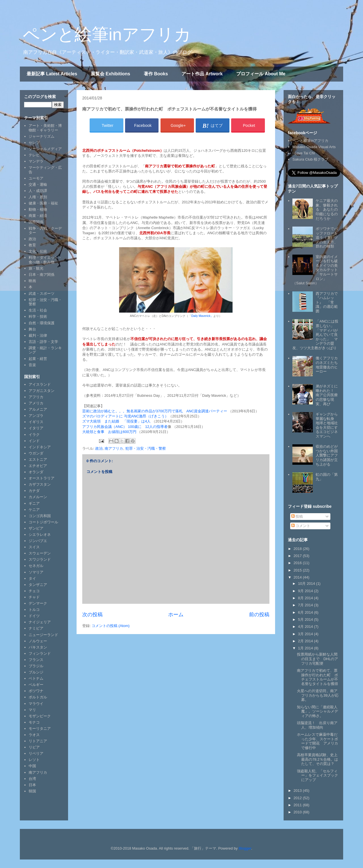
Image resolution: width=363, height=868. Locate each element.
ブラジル (36, 666)
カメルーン (38, 497)
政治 (99, 448)
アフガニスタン (42, 391)
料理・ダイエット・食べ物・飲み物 (45, 260)
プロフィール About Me (261, 74)
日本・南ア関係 (42, 275)
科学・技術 (38, 316)
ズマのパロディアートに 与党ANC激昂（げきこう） (125, 416)
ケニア (34, 510)
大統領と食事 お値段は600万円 (109, 432)
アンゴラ (36, 416)
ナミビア (36, 628)
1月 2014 (306, 648)
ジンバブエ (38, 541)
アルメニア (38, 409)
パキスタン (38, 647)
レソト (34, 760)
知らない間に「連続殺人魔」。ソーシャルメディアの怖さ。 (317, 711)
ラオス (34, 735)
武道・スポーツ (42, 294)
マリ (32, 710)
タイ (32, 578)
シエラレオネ (40, 535)
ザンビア (36, 528)
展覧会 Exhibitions (110, 74)
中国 (32, 766)
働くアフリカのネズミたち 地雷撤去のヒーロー (329, 365)
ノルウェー (38, 641)
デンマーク (38, 603)
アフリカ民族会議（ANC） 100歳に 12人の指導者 (125, 427)
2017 (298, 556)
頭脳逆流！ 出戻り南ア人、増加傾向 (317, 725)
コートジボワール (43, 522)
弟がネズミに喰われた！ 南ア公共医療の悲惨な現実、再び (327, 395)
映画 (32, 281)
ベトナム (36, 678)
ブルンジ (36, 672)
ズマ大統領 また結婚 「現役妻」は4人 (116, 421)
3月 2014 (306, 634)
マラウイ (36, 704)
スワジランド (40, 559)
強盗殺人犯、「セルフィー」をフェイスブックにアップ (317, 775)
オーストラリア (42, 478)
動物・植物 (38, 209)
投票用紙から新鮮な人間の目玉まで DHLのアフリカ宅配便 (317, 659)
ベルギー (36, 685)
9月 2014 (306, 591)
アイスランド (40, 384)
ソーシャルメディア (45, 149)
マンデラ (36, 161)
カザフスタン (40, 484)
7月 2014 (306, 605)
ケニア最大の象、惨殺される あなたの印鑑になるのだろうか (327, 209)
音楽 (32, 365)
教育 (32, 245)
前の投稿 (259, 615)
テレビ (34, 155)
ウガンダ (36, 453)
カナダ (34, 491)
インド (34, 441)
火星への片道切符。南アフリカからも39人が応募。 (318, 695)
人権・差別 (38, 197)
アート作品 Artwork (202, 74)
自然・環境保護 (42, 323)
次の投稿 (92, 615)
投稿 (297, 516)
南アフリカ (114, 448)
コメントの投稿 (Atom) (111, 626)
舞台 (32, 329)
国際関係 (36, 222)
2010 (298, 812)
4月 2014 (306, 627)
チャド (34, 597)
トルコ (34, 610)
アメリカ (36, 403)
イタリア (36, 428)
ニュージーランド (43, 635)
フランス (36, 660)
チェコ (34, 591)
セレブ (34, 143)
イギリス (36, 422)
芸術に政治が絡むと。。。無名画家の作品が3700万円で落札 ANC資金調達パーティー (155, 411)
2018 (298, 549)
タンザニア (38, 585)
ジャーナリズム (42, 136)
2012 (298, 798)
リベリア (36, 753)
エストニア (38, 459)
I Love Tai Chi (304, 153)
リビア (34, 747)
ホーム (176, 615)
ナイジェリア (40, 622)
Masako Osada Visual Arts (314, 147)
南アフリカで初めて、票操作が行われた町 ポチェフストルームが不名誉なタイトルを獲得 (317, 677)
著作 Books (156, 74)
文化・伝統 (38, 251)
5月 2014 (306, 619)
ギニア (34, 503)
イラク (34, 435)
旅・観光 (36, 268)
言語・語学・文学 (43, 342)
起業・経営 (38, 359)
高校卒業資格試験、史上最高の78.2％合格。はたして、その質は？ (317, 759)
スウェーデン (40, 553)
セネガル (36, 566)
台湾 (32, 779)
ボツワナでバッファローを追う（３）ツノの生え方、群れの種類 (327, 237)
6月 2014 (306, 612)
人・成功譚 (38, 191)
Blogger (245, 848)
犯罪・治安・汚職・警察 (146, 448)
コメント (301, 526)
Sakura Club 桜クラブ (310, 159)
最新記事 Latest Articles (52, 74)
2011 (298, 805)
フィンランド (40, 653)
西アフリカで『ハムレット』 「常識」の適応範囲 (327, 302)
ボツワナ (36, 691)
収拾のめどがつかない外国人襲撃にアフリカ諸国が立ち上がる (327, 455)
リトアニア (38, 741)
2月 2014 (306, 641)
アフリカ (36, 397)
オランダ (36, 472)
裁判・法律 (38, 335)
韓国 (32, 791)
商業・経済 (38, 216)
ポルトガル (38, 697)
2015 (298, 570)
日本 (32, 785)
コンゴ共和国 (40, 516)
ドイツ (34, 616)
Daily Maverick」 (202, 316)
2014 (298, 577)
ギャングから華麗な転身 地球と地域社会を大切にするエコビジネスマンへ (327, 425)
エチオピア (38, 466)
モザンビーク (40, 716)
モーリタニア (40, 729)
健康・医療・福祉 (43, 203)
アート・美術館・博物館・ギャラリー (45, 128)
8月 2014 (306, 598)
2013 (298, 791)
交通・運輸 (38, 185)
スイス (34, 547)
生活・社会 (38, 310)
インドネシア (40, 447)
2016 (298, 563)
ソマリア (36, 572)
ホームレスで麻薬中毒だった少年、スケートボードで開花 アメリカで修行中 (317, 741)
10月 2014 (307, 584)
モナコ (34, 722)
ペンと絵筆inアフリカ (107, 34)
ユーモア (36, 178)
